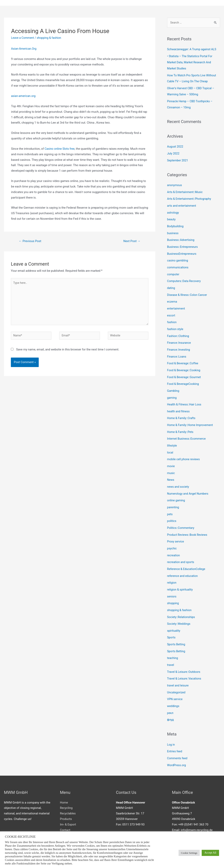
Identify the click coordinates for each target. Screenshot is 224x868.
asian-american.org (24, 96)
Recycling (66, 791)
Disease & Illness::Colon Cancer (188, 290)
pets (170, 504)
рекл (170, 697)
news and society (178, 477)
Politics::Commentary (181, 517)
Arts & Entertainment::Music (186, 190)
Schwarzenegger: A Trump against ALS (193, 50)
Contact (65, 813)
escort (171, 310)
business (173, 230)
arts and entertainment (182, 203)
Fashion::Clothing (178, 330)
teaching (173, 644)
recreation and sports (181, 550)
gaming (172, 390)
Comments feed (178, 742)
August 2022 (176, 145)
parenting (173, 497)
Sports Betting (176, 630)
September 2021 (178, 159)
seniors (172, 584)
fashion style (176, 323)
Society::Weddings (179, 611)
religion (172, 570)
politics (172, 510)
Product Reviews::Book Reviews (188, 524)
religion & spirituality (180, 577)
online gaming (176, 490)
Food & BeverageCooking (184, 377)
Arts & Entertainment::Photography (190, 197)
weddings (173, 691)
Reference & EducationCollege (187, 557)
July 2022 (174, 152)
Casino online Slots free (60, 149)
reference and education (183, 564)
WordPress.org (177, 749)
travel (171, 650)
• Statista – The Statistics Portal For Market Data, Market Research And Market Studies (191, 62)
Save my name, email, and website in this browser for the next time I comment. (68, 352)
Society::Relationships (182, 604)
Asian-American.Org (24, 49)
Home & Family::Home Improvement (191, 417)
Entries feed (175, 735)
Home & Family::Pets (181, 424)
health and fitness (179, 403)
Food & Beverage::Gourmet (185, 370)
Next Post (131, 241)
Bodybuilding (176, 223)
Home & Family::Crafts (182, 410)
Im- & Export (68, 808)
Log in (171, 729)
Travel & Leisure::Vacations (185, 664)
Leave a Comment (23, 38)
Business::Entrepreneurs (183, 243)
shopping (173, 590)
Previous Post (31, 241)
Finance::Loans (177, 350)
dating (171, 283)
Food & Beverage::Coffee (183, 357)
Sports (171, 624)
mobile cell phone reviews (184, 450)
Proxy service (176, 530)
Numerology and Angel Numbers (189, 484)
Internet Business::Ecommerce (187, 430)
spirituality (174, 617)
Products (66, 802)
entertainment (176, 303)
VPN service (175, 684)
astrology (173, 210)
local (170, 444)
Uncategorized (177, 677)
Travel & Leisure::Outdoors (184, 657)
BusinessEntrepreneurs (182, 250)
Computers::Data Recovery (185, 277)
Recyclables (68, 797)
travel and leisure (178, 670)
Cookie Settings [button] (189, 853)
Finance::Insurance (179, 337)
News (171, 470)
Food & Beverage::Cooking (184, 363)
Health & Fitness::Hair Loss (185, 397)
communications (178, 263)
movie (171, 457)
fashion (172, 317)
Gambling (173, 383)
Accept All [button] (210, 853)
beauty (172, 217)
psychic (172, 537)
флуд (171, 704)
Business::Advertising (181, 237)
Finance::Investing (179, 344)
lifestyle (172, 437)
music (171, 464)
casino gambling (178, 257)
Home (64, 786)
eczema (172, 297)
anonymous (175, 183)
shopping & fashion (50, 38)
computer (173, 270)
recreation (174, 544)
